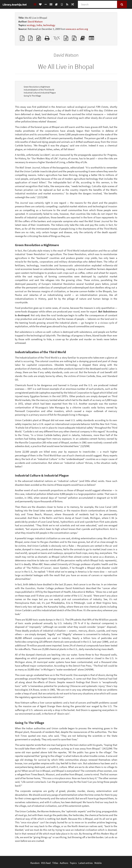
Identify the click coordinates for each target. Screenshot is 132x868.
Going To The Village (32, 96)
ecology (31, 25)
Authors (64, 863)
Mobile (98, 863)
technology (49, 25)
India (39, 25)
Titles (55, 863)
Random (35, 863)
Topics (73, 863)
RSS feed (46, 863)
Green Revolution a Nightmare (37, 87)
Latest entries (86, 863)
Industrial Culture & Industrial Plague (40, 93)
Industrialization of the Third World (39, 90)
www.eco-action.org (77, 29)
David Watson (35, 21)
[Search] (98, 4)
